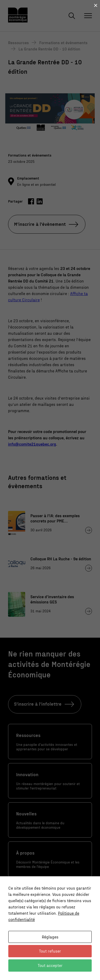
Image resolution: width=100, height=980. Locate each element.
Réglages (50, 937)
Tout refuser (50, 951)
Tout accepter (50, 965)
